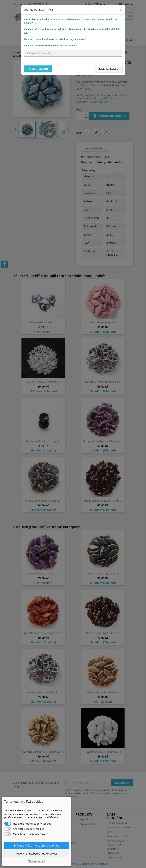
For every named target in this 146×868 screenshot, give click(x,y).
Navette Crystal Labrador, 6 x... (103, 382)
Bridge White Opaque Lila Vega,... (103, 441)
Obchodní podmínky (119, 827)
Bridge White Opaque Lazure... (43, 501)
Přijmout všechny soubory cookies (37, 845)
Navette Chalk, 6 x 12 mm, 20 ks (103, 752)
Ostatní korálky (97, 22)
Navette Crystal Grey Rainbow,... (103, 573)
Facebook (5, 264)
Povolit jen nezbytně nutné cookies (37, 853)
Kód (84, 157)
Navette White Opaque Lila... (103, 322)
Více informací (36, 861)
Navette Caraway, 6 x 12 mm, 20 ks (43, 752)
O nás (110, 832)
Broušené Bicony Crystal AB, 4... (43, 382)
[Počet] (80, 116)
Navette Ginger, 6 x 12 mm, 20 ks (43, 633)
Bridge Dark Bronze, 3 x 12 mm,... (103, 501)
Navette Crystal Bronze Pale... (103, 692)
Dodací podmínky (117, 823)
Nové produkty (84, 819)
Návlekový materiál (54, 32)
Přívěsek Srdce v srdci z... (43, 322)
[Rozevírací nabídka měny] (100, 5)
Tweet (96, 132)
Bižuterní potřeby (92, 27)
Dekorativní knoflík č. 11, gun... (43, 441)
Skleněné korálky (66, 22)
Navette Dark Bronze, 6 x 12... (103, 633)
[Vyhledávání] (111, 16)
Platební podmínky (118, 836)
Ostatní (79, 32)
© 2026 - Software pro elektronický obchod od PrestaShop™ (73, 863)
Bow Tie (93, 102)
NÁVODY (109, 32)
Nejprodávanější (85, 824)
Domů (43, 22)
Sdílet (87, 132)
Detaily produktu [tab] (94, 148)
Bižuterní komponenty (56, 27)
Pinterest (105, 132)
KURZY (94, 32)
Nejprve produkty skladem (99, 162)
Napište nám (114, 857)
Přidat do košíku (109, 116)
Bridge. (104, 102)
